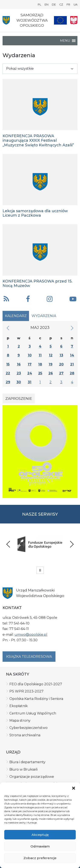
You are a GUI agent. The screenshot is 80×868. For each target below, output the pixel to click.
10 (30, 355)
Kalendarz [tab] (16, 316)
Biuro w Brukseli (23, 769)
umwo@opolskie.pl (31, 635)
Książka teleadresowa (29, 657)
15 (8, 364)
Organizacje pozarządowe (32, 777)
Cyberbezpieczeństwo (28, 728)
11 (40, 355)
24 (30, 373)
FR (68, 5)
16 (19, 364)
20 (61, 364)
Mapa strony (20, 721)
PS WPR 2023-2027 (26, 691)
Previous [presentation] (8, 544)
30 (19, 382)
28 (72, 373)
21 (72, 364)
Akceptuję (40, 835)
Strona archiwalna (25, 735)
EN (47, 5)
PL (39, 5)
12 (51, 355)
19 (51, 364)
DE (54, 5)
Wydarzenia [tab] (44, 316)
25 (40, 373)
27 (61, 373)
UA (76, 5)
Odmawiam (40, 846)
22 (8, 373)
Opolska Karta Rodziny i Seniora (36, 699)
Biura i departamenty (27, 762)
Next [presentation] (72, 544)
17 (30, 364)
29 (8, 382)
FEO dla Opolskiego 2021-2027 (36, 684)
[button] (74, 788)
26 (51, 373)
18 (40, 364)
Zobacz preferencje (40, 858)
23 (19, 373)
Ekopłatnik (19, 706)
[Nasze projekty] (60, 20)
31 (30, 382)
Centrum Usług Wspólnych (33, 713)
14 (72, 355)
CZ (61, 5)
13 (61, 355)
